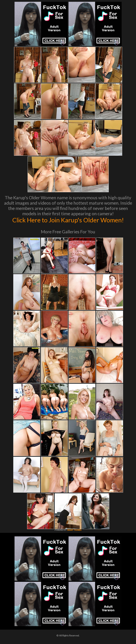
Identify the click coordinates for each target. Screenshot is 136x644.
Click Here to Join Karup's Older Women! (68, 220)
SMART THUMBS (74, 530)
